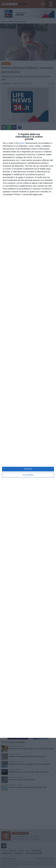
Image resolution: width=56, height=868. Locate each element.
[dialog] (28, 434)
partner (22, 143)
